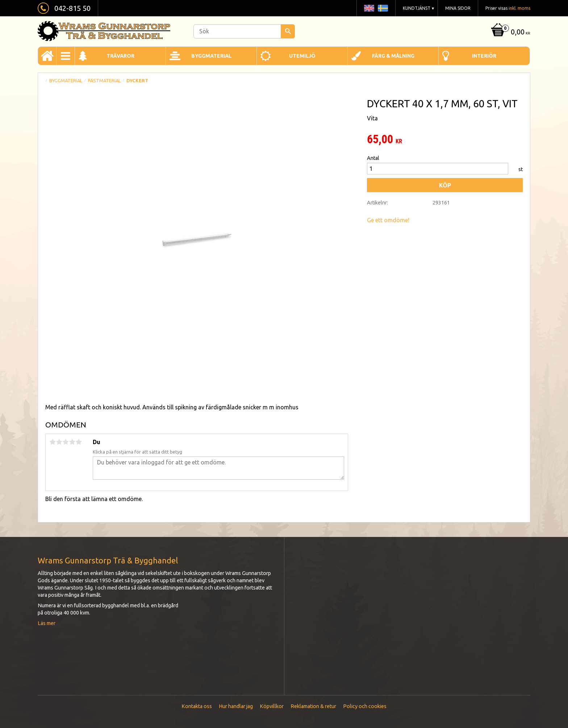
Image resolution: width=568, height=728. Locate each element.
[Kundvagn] (510, 32)
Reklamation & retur (313, 706)
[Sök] (288, 31)
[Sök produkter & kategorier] (244, 31)
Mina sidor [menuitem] (458, 8)
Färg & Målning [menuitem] (393, 56)
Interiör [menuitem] (484, 56)
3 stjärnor (66, 442)
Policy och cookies (365, 706)
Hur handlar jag (236, 706)
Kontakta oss (197, 706)
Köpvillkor (272, 706)
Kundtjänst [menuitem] (417, 8)
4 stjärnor (72, 442)
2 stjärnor (59, 442)
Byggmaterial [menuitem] (211, 56)
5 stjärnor (79, 442)
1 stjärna (53, 442)
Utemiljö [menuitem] (302, 56)
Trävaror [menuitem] (120, 56)
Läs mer (47, 623)
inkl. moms (519, 8)
